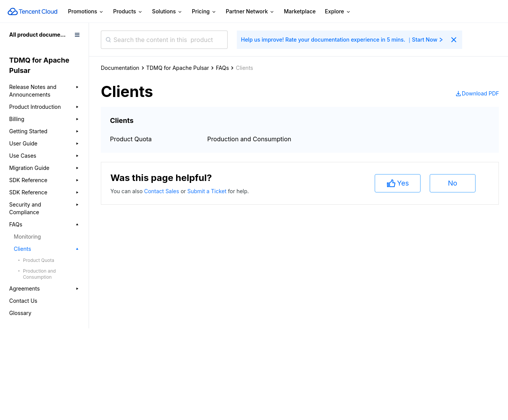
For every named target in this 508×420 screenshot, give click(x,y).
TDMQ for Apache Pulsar (178, 68)
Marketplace (300, 11)
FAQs (222, 68)
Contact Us (23, 301)
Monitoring (27, 237)
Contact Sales (162, 191)
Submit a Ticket (207, 191)
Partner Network (250, 12)
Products (128, 12)
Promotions (86, 12)
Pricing (204, 12)
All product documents (39, 35)
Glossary (20, 313)
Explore (338, 12)
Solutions (167, 12)
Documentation (120, 68)
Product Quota (39, 260)
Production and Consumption (39, 274)
